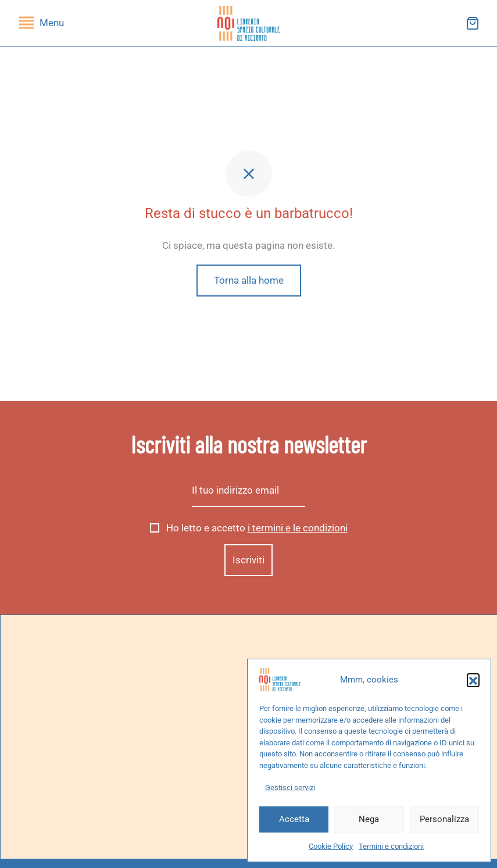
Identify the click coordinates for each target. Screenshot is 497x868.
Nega (369, 819)
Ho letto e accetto (249, 528)
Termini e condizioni (391, 846)
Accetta (294, 819)
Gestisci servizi (290, 787)
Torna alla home (249, 280)
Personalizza (444, 819)
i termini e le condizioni (298, 528)
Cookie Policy (331, 846)
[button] (473, 680)
